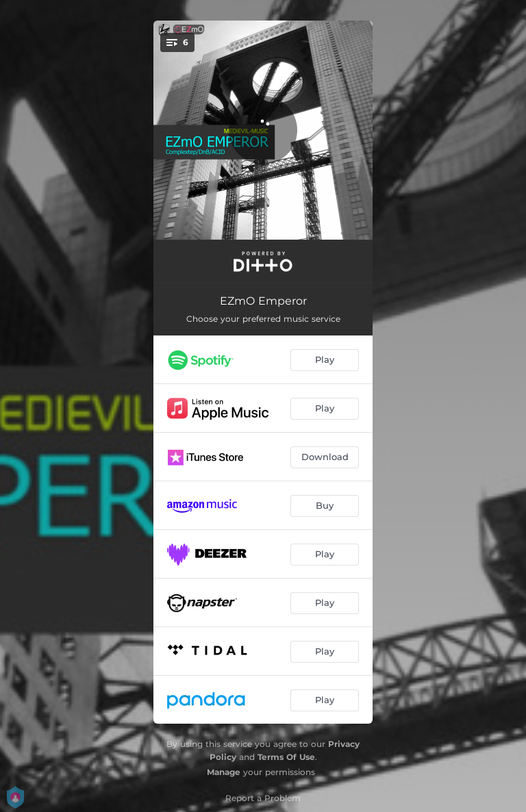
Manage (224, 772)
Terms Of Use (286, 757)
